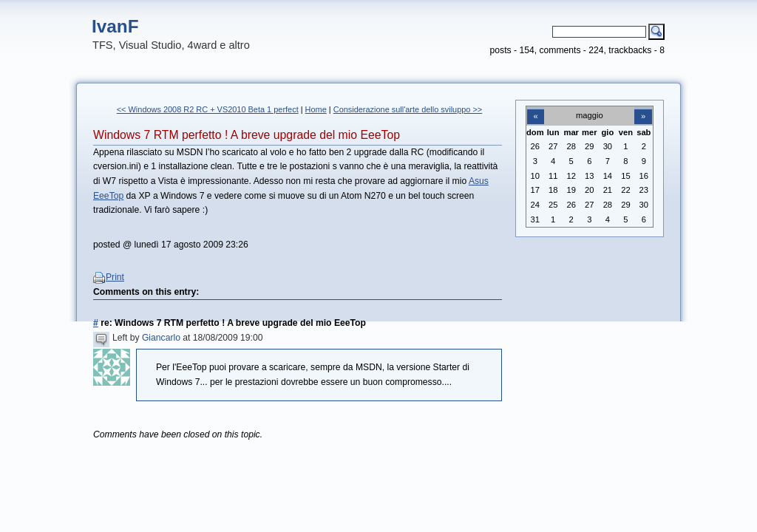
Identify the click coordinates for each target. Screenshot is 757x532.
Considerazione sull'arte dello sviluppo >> (408, 109)
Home (316, 109)
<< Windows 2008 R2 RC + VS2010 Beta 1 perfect (208, 109)
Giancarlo (161, 338)
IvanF (115, 26)
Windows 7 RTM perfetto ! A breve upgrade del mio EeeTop (247, 135)
